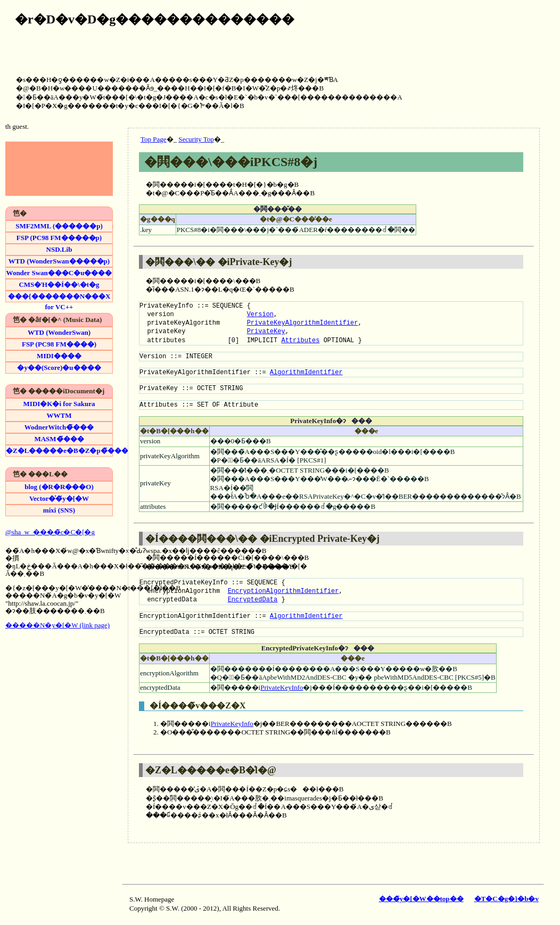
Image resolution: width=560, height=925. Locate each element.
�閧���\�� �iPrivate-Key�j (219, 262)
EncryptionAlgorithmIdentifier (283, 591)
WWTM (59, 415)
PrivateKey (266, 331)
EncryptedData (253, 600)
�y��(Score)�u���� (59, 367)
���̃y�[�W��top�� (421, 899)
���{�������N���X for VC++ (59, 297)
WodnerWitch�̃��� (59, 427)
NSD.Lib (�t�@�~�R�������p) (59, 250)
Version (260, 314)
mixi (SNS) (59, 510)
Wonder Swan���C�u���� (59, 273)
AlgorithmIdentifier (306, 372)
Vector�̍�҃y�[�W (59, 498)
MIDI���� (59, 356)
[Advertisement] (517, 37)
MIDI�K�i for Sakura (59, 404)
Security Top (196, 139)
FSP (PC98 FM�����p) (59, 238)
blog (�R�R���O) (59, 487)
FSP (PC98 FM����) (59, 344)
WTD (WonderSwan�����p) (59, 261)
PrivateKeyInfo (282, 687)
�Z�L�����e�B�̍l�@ (211, 770)
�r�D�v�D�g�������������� (155, 19)
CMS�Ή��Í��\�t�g (59, 284)
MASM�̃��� (59, 439)
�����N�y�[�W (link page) (57, 625)
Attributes (300, 340)
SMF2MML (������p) (59, 226)
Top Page (154, 139)
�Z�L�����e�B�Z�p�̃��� (59, 451)
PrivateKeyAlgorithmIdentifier (303, 323)
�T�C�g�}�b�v (507, 899)
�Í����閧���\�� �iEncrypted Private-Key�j (262, 539)
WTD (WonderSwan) (59, 332)
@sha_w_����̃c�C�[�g (50, 532)
